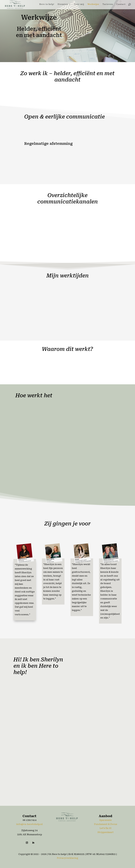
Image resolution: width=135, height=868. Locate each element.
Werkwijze (93, 5)
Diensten (63, 5)
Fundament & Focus (106, 824)
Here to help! (47, 5)
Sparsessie (106, 820)
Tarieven (108, 5)
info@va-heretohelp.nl (29, 824)
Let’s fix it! (106, 828)
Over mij (79, 5)
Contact (121, 5)
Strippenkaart (106, 832)
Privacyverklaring (67, 858)
